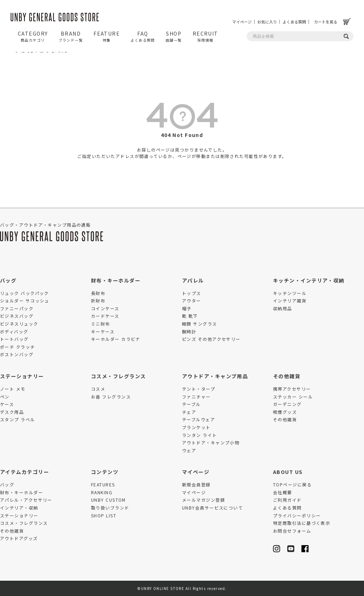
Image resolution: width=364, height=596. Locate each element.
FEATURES (103, 484)
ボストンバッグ (17, 354)
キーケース (103, 331)
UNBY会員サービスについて (212, 508)
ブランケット (196, 427)
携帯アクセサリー (292, 389)
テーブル (191, 404)
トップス (192, 293)
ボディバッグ (14, 331)
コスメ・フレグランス (118, 376)
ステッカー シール (293, 397)
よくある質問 (294, 22)
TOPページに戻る (292, 484)
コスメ (98, 389)
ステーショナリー (22, 376)
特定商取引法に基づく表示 (302, 523)
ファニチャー (196, 397)
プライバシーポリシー (297, 515)
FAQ (143, 36)
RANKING (102, 492)
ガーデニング (287, 404)
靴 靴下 (190, 316)
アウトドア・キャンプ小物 (211, 442)
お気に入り (267, 22)
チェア (189, 412)
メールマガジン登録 (204, 500)
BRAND (71, 36)
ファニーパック (17, 308)
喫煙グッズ (285, 412)
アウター (192, 300)
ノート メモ (13, 389)
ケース (7, 404)
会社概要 (283, 492)
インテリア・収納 (19, 508)
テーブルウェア (199, 419)
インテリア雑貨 (290, 300)
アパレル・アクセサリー (26, 500)
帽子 (187, 308)
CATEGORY (33, 36)
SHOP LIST (104, 515)
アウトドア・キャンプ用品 (215, 376)
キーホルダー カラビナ (116, 339)
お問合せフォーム (292, 531)
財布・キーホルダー (116, 280)
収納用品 (283, 308)
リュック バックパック (25, 293)
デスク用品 (12, 412)
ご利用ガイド (287, 500)
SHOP (174, 36)
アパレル (193, 280)
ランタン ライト (200, 435)
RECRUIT (205, 36)
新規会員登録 (196, 484)
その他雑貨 (287, 376)
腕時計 (189, 331)
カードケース (105, 316)
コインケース (105, 308)
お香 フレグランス (111, 397)
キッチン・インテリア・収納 (309, 280)
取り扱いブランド (110, 508)
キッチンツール (290, 293)
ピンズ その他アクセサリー (211, 339)
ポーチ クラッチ (18, 347)
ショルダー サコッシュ (25, 300)
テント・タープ (199, 389)
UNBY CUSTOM (108, 500)
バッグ (8, 280)
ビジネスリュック (19, 324)
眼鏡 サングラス (200, 324)
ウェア (189, 450)
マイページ (242, 22)
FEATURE (107, 36)
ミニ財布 (101, 324)
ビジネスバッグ (17, 316)
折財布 (98, 300)
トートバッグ (14, 339)
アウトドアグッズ (19, 538)
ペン (5, 397)
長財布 (98, 293)
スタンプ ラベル (18, 419)
